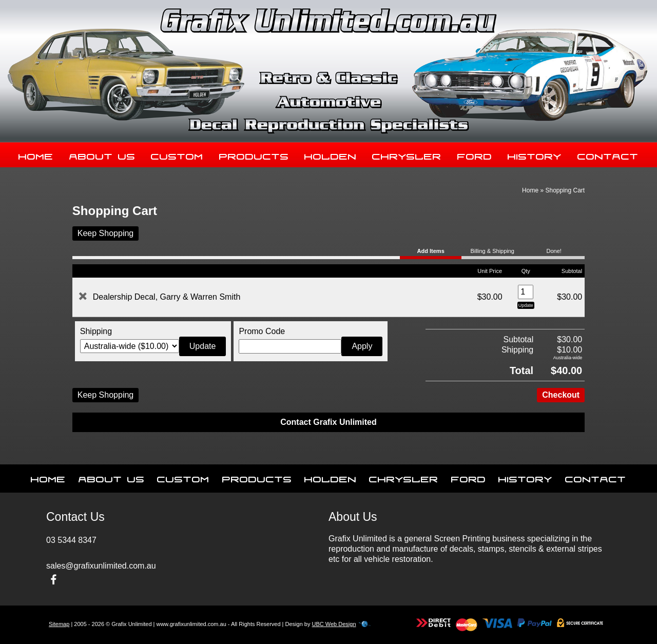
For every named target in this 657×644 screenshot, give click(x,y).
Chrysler (407, 154)
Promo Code (262, 331)
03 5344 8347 (71, 540)
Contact (608, 154)
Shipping (96, 331)
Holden (331, 154)
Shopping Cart (565, 190)
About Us (102, 154)
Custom (177, 154)
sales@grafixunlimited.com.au (101, 566)
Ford (475, 154)
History (535, 154)
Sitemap (59, 624)
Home (36, 154)
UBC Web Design (334, 624)
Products (254, 154)
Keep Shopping (105, 233)
